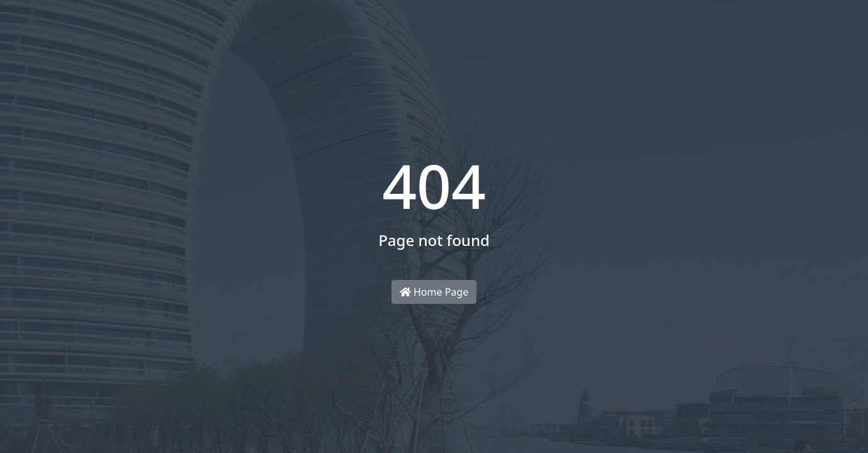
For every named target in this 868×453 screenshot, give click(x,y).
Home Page (434, 292)
